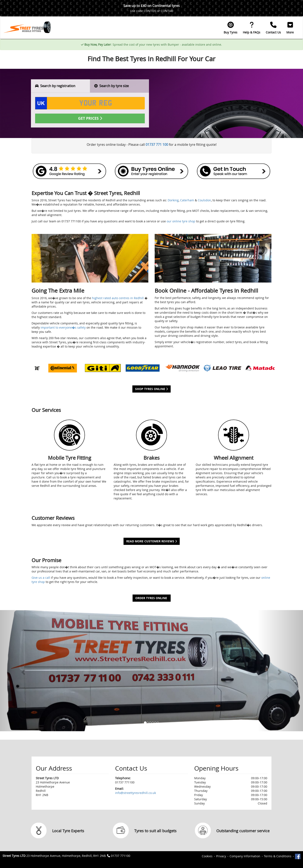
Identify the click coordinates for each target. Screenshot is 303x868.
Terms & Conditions (278, 856)
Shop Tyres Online (151, 389)
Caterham (187, 200)
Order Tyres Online (152, 598)
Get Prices (90, 118)
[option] (55, 368)
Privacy (221, 856)
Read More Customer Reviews (152, 541)
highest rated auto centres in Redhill (118, 298)
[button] (290, 28)
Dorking (173, 200)
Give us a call (41, 578)
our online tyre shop (181, 221)
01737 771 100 (157, 145)
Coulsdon (204, 200)
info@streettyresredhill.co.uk (136, 793)
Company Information (245, 856)
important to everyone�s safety (63, 327)
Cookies (207, 856)
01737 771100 (121, 856)
